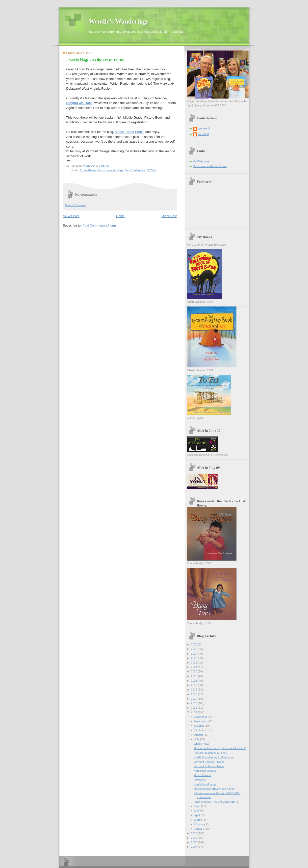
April (197, 815)
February (200, 824)
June (198, 806)
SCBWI (152, 170)
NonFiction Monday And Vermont (214, 757)
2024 (195, 654)
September (201, 730)
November (201, 721)
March (199, 820)
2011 (195, 712)
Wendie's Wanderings (119, 21)
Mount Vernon (202, 775)
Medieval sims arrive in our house (214, 789)
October (200, 726)
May (197, 811)
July (197, 739)
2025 (195, 649)
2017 (195, 685)
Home (120, 216)
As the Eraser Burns (129, 132)
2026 (195, 644)
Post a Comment (76, 205)
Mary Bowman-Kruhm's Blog (210, 166)
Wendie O (204, 128)
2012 (195, 708)
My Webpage (201, 161)
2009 (195, 838)
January (200, 829)
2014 (195, 699)
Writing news (201, 744)
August (199, 735)
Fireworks (200, 780)
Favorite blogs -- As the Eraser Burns (216, 802)
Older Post (169, 216)
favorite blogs (115, 170)
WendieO (204, 134)
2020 (195, 671)
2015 (195, 694)
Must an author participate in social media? (220, 748)
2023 (195, 658)
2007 (195, 847)
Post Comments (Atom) (99, 225)
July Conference (135, 170)
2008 (195, 842)
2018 (195, 681)
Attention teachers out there (210, 753)
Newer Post (71, 216)
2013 (195, 703)
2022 (195, 663)
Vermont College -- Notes (209, 762)
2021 (195, 667)
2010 (195, 833)
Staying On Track (79, 103)
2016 (195, 689)
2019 (195, 676)
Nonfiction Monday (205, 771)
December (201, 717)
